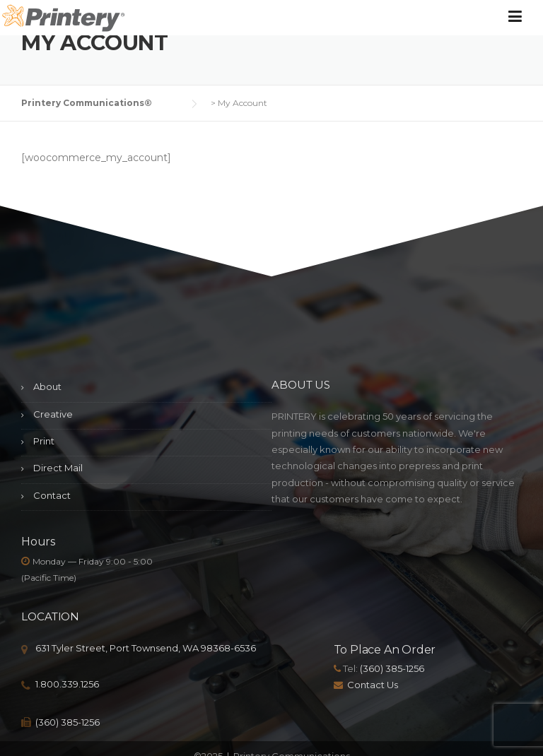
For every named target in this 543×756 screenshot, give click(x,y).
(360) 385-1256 (68, 722)
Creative (53, 414)
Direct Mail (58, 468)
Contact (52, 495)
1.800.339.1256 (67, 684)
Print (44, 441)
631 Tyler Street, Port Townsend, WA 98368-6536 (146, 648)
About (47, 386)
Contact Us (373, 685)
